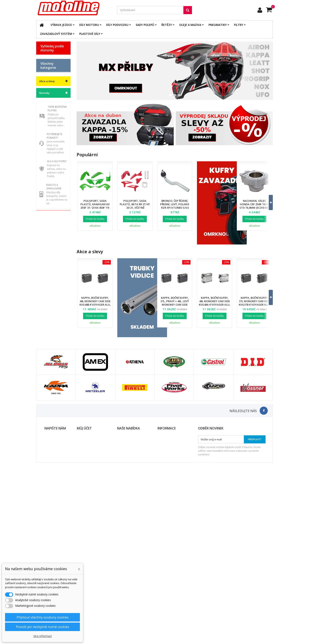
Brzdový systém (50, 210)
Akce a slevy (47, 310)
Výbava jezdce (61, 25)
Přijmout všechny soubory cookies (43, 617)
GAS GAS (46, 72)
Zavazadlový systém (56, 34)
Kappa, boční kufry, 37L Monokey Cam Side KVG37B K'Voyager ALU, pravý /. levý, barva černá (255, 305)
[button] (268, 203)
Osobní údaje (85, 607)
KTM (43, 100)
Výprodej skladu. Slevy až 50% (51, 296)
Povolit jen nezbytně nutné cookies (43, 627)
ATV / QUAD (48, 122)
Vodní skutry (48, 273)
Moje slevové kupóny (90, 612)
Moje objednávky (87, 591)
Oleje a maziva (190, 25)
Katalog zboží (49, 146)
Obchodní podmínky (170, 596)
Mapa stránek (126, 607)
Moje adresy (85, 601)
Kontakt (162, 607)
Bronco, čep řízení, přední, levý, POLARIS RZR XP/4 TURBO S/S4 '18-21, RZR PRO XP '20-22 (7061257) (175, 208)
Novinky (44, 322)
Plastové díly (90, 34)
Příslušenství (49, 266)
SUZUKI (45, 107)
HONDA (45, 79)
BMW (44, 65)
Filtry (239, 25)
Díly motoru (89, 25)
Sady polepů (145, 25)
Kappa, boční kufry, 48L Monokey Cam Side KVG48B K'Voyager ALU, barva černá (95, 303)
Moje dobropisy (86, 596)
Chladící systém (50, 217)
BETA (44, 58)
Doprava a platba (168, 591)
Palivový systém (51, 224)
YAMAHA (46, 115)
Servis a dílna (49, 248)
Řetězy (167, 25)
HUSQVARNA (49, 86)
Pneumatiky (218, 25)
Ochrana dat (165, 601)
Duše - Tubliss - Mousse (50, 257)
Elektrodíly (47, 188)
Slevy (120, 591)
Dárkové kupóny (51, 287)
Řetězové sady (50, 196)
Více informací (43, 636)
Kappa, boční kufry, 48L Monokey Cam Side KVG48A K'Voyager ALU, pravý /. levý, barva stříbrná (215, 305)
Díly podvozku (117, 25)
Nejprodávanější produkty (133, 601)
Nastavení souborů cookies (94, 617)
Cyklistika (47, 280)
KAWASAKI (47, 93)
